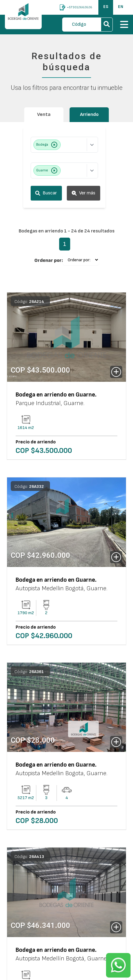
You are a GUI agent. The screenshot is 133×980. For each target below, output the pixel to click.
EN (121, 7)
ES (106, 7)
